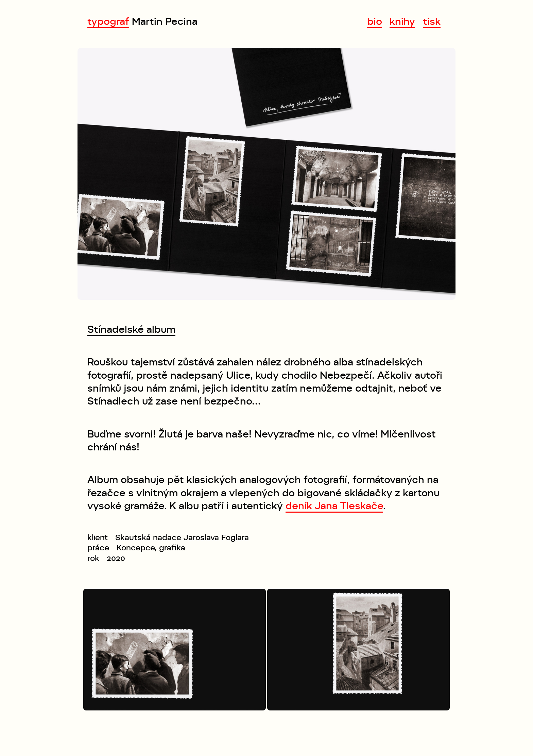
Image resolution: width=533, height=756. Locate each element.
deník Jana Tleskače (334, 506)
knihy (402, 21)
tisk (432, 21)
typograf (108, 21)
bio (375, 21)
